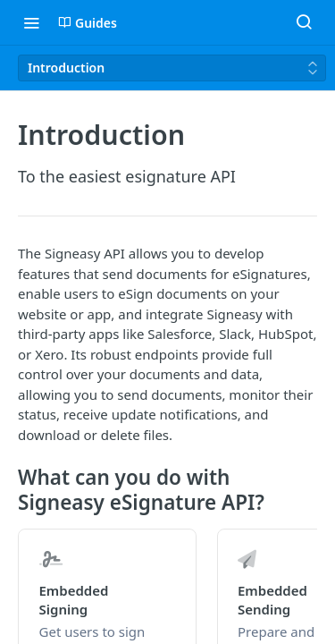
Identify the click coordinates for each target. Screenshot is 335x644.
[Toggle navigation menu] (31, 22)
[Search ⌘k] (304, 22)
